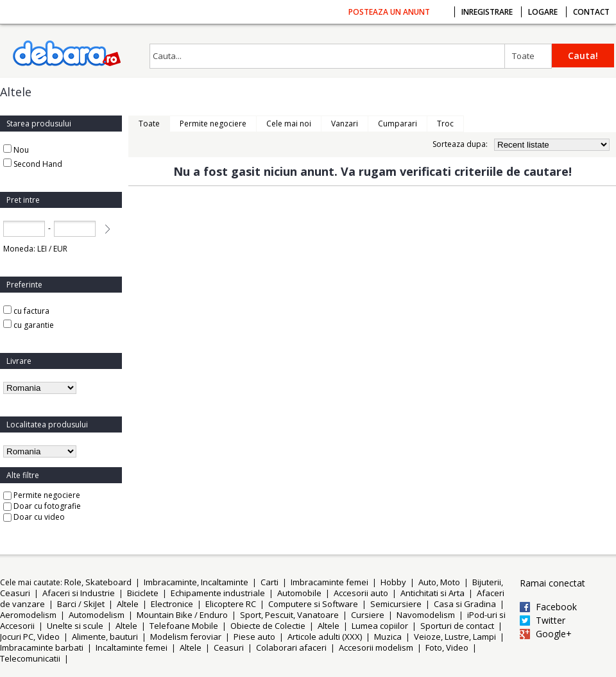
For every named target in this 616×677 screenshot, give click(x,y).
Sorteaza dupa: (460, 144)
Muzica (388, 637)
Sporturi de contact (457, 626)
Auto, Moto (439, 582)
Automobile (299, 593)
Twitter (551, 621)
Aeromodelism (28, 615)
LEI (42, 249)
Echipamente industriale (218, 593)
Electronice (172, 604)
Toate (523, 56)
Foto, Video (447, 647)
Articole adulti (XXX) (325, 637)
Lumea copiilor (380, 626)
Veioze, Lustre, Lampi (455, 637)
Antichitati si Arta (432, 593)
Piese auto (254, 637)
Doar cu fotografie (42, 506)
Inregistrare (487, 12)
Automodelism (97, 615)
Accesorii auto (361, 593)
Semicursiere (396, 604)
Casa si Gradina (465, 604)
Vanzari (345, 124)
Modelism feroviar (186, 637)
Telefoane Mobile (184, 626)
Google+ (554, 634)
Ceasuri (229, 647)
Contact (591, 12)
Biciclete (143, 593)
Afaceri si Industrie (79, 593)
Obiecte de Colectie (268, 626)
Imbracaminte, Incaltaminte (196, 582)
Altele (128, 604)
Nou (21, 150)
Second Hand (38, 164)
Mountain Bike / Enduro (182, 615)
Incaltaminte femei (132, 647)
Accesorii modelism (376, 647)
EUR (60, 249)
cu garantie (29, 325)
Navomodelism (426, 615)
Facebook (556, 607)
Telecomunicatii (30, 658)
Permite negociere (42, 495)
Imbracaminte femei (329, 582)
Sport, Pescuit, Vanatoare (289, 615)
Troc (445, 124)
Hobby (393, 582)
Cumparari (398, 124)
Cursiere (368, 615)
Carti (269, 582)
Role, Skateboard (98, 582)
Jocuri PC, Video (30, 637)
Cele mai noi (289, 124)
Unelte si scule (75, 626)
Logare (543, 12)
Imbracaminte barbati (42, 647)
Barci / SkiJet (81, 604)
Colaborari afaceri (291, 647)
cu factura (26, 311)
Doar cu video (34, 517)
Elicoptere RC (231, 604)
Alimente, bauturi (105, 637)
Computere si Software (313, 604)
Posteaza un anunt (389, 12)
